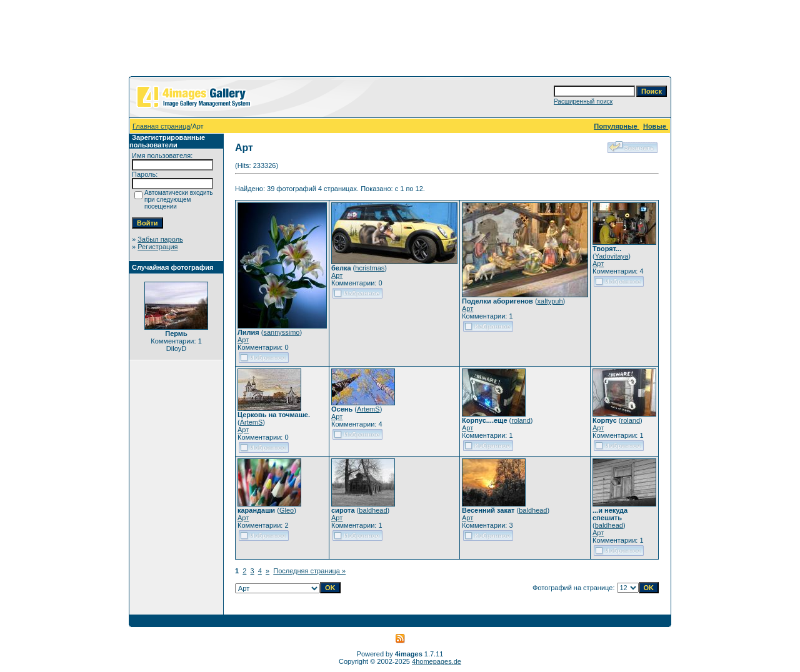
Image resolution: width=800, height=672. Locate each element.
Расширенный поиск (583, 101)
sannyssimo (281, 332)
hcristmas (370, 268)
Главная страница (161, 126)
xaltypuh (550, 301)
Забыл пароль (160, 239)
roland (521, 420)
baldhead (373, 510)
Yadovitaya (612, 256)
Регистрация (157, 247)
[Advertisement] (400, 41)
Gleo (287, 510)
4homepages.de (437, 661)
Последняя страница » (309, 571)
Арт (243, 340)
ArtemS (252, 422)
